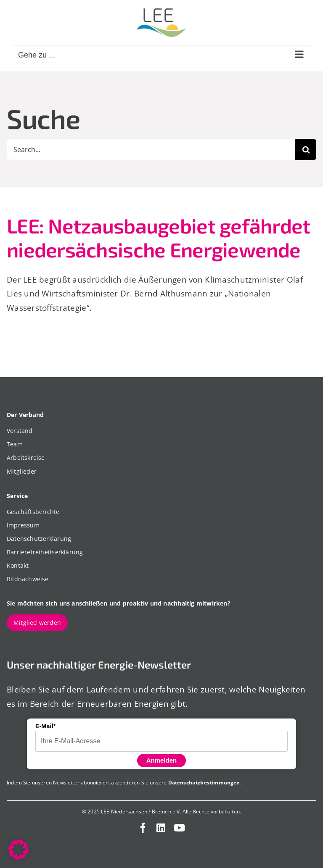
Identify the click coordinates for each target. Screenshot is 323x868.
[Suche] (306, 149)
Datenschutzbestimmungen (204, 783)
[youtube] (179, 828)
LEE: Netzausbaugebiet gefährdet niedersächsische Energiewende (159, 238)
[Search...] (151, 149)
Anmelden (162, 760)
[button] (19, 850)
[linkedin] (161, 828)
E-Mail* (46, 726)
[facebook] (143, 828)
